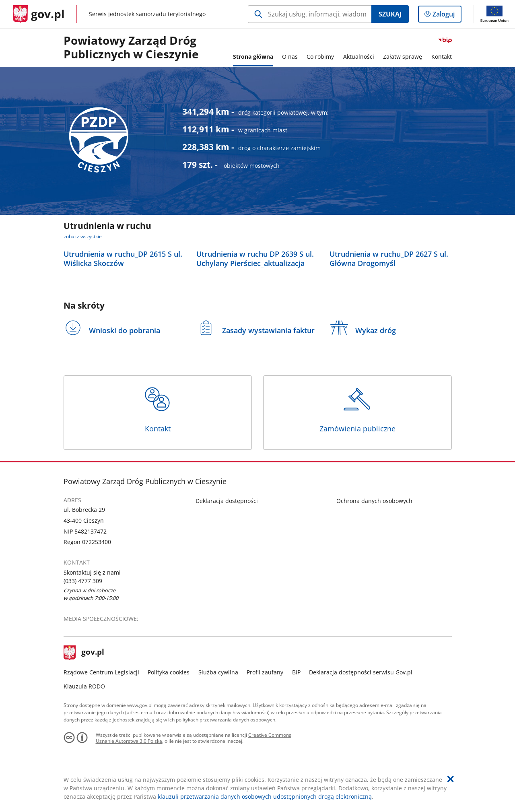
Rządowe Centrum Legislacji (101, 672)
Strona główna (253, 57)
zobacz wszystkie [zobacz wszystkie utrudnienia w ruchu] (83, 236)
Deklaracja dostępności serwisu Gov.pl (361, 672)
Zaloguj (446, 16)
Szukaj (390, 14)
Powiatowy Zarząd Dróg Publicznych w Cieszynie (131, 48)
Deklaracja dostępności (227, 501)
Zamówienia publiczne (357, 409)
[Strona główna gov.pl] (39, 14)
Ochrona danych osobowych (374, 501)
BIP (296, 672)
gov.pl (84, 653)
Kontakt (158, 409)
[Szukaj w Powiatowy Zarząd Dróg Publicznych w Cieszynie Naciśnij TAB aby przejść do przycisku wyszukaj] (310, 14)
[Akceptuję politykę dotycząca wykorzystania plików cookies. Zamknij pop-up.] (451, 779)
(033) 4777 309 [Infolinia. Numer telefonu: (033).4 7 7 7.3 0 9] (83, 581)
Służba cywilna (218, 672)
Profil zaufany (265, 672)
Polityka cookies (169, 672)
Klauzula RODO (84, 686)
